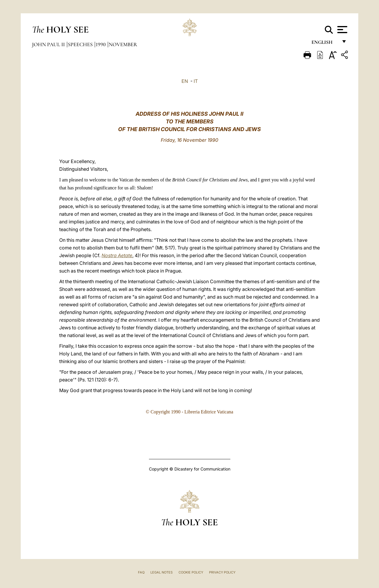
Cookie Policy (191, 572)
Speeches (81, 44)
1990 (101, 44)
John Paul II (49, 44)
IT (196, 81)
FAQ (141, 572)
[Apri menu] (342, 30)
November (123, 44)
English (325, 44)
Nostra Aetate (117, 255)
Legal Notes (162, 572)
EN (185, 81)
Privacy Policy (222, 572)
